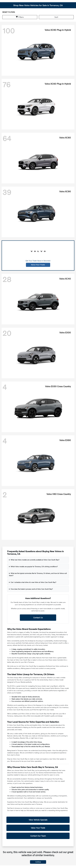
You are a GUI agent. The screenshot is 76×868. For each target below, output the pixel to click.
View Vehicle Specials (38, 820)
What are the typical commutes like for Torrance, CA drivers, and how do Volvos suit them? (38, 574)
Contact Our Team (38, 836)
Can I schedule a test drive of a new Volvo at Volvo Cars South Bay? (33, 582)
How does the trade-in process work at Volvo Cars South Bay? (32, 589)
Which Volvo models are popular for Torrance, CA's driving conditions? (34, 567)
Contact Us (38, 618)
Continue (38, 862)
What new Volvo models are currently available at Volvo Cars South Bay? (35, 560)
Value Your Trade (38, 265)
